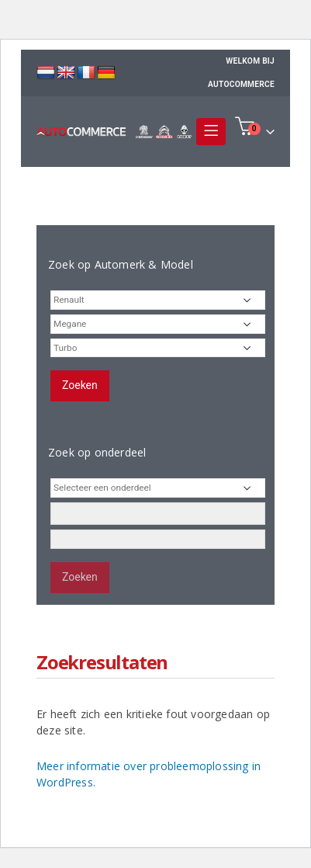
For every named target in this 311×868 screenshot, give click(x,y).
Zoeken (80, 385)
